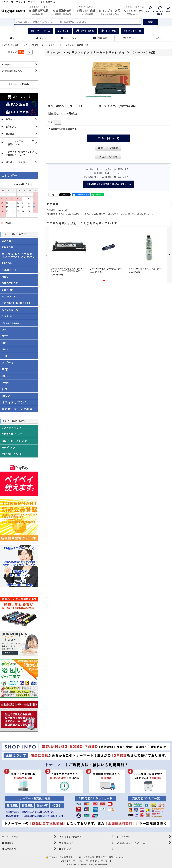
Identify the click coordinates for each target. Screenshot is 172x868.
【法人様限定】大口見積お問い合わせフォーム (108, 184)
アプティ (8, 363)
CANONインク (12, 428)
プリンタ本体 (85, 31)
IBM (5, 349)
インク (63, 31)
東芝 (5, 369)
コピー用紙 (109, 31)
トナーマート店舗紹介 (19, 84)
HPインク (9, 448)
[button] (158, 38)
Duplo (7, 383)
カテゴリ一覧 (133, 31)
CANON (8, 241)
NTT (5, 336)
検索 (150, 22)
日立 (5, 389)
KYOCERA (10, 310)
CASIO (7, 316)
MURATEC (10, 297)
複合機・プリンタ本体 (17, 409)
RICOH (7, 263)
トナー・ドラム (41, 31)
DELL (6, 376)
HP (4, 343)
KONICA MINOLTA (16, 303)
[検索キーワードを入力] (78, 22)
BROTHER (10, 283)
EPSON (8, 247)
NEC (5, 277)
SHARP (8, 290)
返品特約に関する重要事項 (62, 129)
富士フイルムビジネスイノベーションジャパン (19, 255)
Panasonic (11, 323)
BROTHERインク (15, 441)
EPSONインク (12, 434)
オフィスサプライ (14, 402)
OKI (5, 330)
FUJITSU (9, 270)
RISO (6, 396)
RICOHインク (12, 454)
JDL (5, 356)
